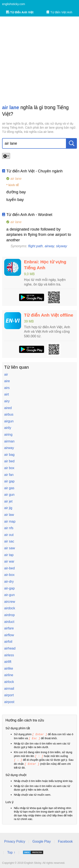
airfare (9, 628)
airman (9, 441)
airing (8, 435)
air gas (9, 488)
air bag (9, 455)
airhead (10, 648)
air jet (8, 501)
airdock (10, 608)
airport (9, 695)
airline (9, 675)
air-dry (9, 582)
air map (10, 521)
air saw (10, 548)
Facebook (65, 840)
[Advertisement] (39, 60)
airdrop (9, 615)
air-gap (9, 588)
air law (9, 515)
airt (7, 394)
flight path (35, 246)
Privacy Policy (15, 840)
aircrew (10, 602)
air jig (8, 508)
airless (9, 655)
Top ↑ (11, 851)
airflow (9, 635)
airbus (9, 414)
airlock (9, 682)
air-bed (9, 568)
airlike (9, 668)
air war (9, 561)
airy (7, 401)
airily (8, 428)
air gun (9, 495)
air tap (9, 555)
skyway (62, 246)
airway (49, 246)
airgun (9, 421)
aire (7, 381)
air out (9, 535)
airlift (8, 662)
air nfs (9, 528)
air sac (9, 541)
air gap (9, 481)
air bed (9, 461)
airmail (9, 689)
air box (9, 468)
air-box (9, 575)
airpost (9, 702)
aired (8, 408)
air (6, 374)
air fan (9, 475)
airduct (9, 622)
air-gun (9, 595)
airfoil (8, 642)
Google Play (42, 840)
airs (7, 388)
